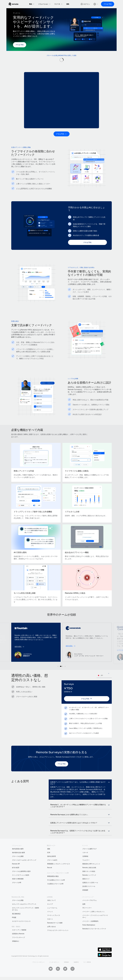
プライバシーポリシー (38, 969)
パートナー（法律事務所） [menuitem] (91, 928)
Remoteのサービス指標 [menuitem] (55, 930)
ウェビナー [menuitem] (86, 867)
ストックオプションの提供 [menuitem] (21, 882)
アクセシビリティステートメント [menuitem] (58, 937)
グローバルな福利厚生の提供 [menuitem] (21, 878)
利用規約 (66, 969)
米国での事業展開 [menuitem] (18, 886)
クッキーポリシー (54, 969)
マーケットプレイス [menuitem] (54, 922)
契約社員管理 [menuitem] (52, 863)
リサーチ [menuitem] (85, 860)
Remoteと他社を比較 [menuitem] (89, 875)
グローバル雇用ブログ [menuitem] (90, 856)
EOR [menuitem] (49, 860)
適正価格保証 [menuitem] (16, 921)
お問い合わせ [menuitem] (52, 934)
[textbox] (104, 675)
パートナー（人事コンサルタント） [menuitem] (94, 919)
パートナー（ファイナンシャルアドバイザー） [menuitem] (95, 924)
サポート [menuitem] (50, 926)
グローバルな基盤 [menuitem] (18, 907)
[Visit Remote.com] (16, 4)
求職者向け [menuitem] (16, 948)
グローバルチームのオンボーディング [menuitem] (24, 867)
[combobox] (104, 675)
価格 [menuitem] (49, 856)
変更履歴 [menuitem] (85, 897)
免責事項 (76, 969)
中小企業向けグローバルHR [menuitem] (56, 887)
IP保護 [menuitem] (14, 925)
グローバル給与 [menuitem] (52, 867)
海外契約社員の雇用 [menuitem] (18, 860)
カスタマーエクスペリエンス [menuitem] (21, 928)
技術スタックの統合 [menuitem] (89, 878)
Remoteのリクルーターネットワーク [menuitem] (94, 936)
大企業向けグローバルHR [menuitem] (55, 891)
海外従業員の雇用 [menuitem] (18, 856)
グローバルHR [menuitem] (17, 890)
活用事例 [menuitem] (85, 863)
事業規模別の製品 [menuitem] (53, 883)
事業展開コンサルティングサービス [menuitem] (59, 871)
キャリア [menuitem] (50, 911)
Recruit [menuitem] (50, 875)
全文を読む (70, 649)
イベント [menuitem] (50, 919)
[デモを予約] (105, 4)
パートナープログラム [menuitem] (90, 907)
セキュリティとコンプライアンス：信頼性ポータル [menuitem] (26, 916)
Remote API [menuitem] (16, 871)
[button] (59, 666)
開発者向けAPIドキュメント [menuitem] (91, 871)
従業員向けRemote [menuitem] (18, 941)
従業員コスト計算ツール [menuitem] (90, 890)
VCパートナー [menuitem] (87, 915)
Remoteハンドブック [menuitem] (89, 882)
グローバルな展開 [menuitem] (18, 863)
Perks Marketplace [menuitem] (89, 932)
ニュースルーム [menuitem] (52, 915)
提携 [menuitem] (84, 911)
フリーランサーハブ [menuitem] (18, 945)
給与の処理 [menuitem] (16, 875)
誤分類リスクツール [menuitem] (89, 893)
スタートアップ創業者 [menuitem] (19, 937)
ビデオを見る (19, 650)
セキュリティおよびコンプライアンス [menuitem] (24, 911)
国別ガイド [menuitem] (86, 886)
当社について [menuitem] (52, 907)
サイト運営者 (87, 969)
